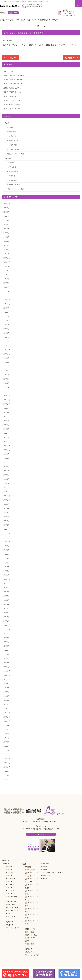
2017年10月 (6, 542)
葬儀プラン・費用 (12, 908)
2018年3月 (5, 521)
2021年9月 (5, 358)
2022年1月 (5, 341)
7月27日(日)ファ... (12, 92)
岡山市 (24, 864)
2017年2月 (5, 571)
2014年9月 (5, 684)
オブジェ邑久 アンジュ (11, 877)
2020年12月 (6, 396)
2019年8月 (5, 458)
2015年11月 (6, 629)
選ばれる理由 (10, 905)
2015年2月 (5, 663)
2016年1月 (5, 621)
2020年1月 (5, 437)
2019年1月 (5, 487)
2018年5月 (5, 517)
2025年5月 (5, 224)
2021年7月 (5, 366)
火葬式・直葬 (11, 917)
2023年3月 (5, 283)
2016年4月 (5, 608)
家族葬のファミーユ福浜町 (32, 904)
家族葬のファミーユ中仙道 (32, 898)
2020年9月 (5, 408)
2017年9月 (5, 546)
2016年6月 (5, 600)
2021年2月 (5, 387)
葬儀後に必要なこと (16, 149)
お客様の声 (11, 127)
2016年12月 (6, 579)
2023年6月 (5, 270)
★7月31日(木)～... (12, 105)
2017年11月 (6, 537)
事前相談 (44, 870)
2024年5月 (5, 241)
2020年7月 (5, 416)
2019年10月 (6, 450)
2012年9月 (5, 771)
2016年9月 (5, 592)
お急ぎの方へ (10, 925)
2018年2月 (5, 525)
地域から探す (6, 861)
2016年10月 (6, 588)
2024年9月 (5, 233)
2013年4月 (5, 742)
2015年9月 (5, 638)
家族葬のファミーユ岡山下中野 (32, 880)
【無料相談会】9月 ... (13, 84)
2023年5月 (5, 275)
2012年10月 (6, 767)
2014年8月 (5, 688)
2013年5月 (5, 738)
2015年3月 (5, 658)
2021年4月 (5, 379)
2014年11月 (6, 675)
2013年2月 (5, 750)
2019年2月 (5, 483)
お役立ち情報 (11, 132)
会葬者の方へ (46, 876)
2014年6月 (5, 696)
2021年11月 (6, 350)
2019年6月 (5, 467)
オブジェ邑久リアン (10, 871)
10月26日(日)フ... (11, 71)
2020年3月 (5, 429)
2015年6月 (5, 646)
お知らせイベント (12, 902)
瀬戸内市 (6, 864)
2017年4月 (5, 562)
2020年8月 (5, 412)
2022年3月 (5, 333)
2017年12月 (6, 533)
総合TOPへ (13, 13)
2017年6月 (5, 554)
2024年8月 (5, 237)
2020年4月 (5, 425)
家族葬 (8, 914)
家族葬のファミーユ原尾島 (32, 886)
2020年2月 (5, 433)
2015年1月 (5, 667)
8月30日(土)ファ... (12, 88)
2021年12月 (6, 345)
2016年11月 (6, 583)
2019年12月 (6, 441)
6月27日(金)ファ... (12, 109)
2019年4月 (5, 475)
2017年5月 (5, 558)
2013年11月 (6, 717)
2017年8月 (5, 550)
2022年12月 (6, 295)
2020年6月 (5, 421)
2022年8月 (5, 312)
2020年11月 (6, 400)
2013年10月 (6, 721)
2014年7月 (5, 692)
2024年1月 (5, 254)
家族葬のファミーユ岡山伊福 (32, 874)
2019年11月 (6, 446)
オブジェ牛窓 (11, 894)
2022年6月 (5, 320)
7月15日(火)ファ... (12, 100)
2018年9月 (5, 504)
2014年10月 (6, 679)
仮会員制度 (45, 864)
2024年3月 (5, 250)
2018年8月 (5, 508)
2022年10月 (6, 304)
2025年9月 (5, 208)
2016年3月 (5, 613)
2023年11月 (6, 262)
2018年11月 (6, 496)
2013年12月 (6, 713)
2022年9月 (5, 308)
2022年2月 (5, 337)
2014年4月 (5, 704)
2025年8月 (5, 212)
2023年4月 (5, 279)
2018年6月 (5, 512)
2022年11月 (6, 300)
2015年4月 (5, 654)
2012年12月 (6, 759)
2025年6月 (5, 220)
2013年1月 (5, 754)
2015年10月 (6, 633)
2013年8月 (5, 729)
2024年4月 (5, 245)
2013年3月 (5, 746)
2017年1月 (5, 575)
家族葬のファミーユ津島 (32, 922)
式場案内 (9, 867)
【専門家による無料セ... (13, 75)
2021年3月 (5, 383)
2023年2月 (5, 287)
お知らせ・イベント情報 (15, 154)
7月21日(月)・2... (11, 96)
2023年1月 (5, 291)
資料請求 (44, 867)
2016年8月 (5, 596)
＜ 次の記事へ (10, 58)
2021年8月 (5, 362)
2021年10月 (6, 354)
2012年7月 (5, 779)
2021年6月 (5, 371)
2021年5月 (5, 375)
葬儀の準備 (13, 145)
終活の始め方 (14, 136)
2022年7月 (5, 316)
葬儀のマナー (14, 140)
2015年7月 (5, 642)
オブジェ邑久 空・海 (10, 889)
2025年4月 (5, 229)
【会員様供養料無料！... (13, 79)
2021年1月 (5, 391)
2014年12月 (6, 671)
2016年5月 (5, 604)
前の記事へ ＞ (72, 58)
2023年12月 (6, 258)
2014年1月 (5, 709)
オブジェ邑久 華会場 (10, 883)
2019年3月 (5, 479)
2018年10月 (6, 500)
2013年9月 (5, 725)
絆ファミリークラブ (13, 928)
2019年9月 (5, 454)
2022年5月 (5, 325)
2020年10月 (6, 404)
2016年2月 (5, 617)
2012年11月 (6, 763)
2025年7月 (5, 216)
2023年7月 (5, 266)
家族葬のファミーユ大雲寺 (32, 916)
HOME (41, 834)
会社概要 (44, 879)
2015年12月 (6, 625)
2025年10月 (6, 204)
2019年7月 (5, 462)
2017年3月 (5, 567)
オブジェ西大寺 (11, 897)
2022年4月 (5, 329)
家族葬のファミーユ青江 (32, 910)
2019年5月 (5, 471)
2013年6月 (5, 734)
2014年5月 (5, 700)
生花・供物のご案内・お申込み (52, 873)
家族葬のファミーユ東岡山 (32, 892)
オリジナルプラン (12, 911)
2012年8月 (5, 775)
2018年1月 (5, 529)
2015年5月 (5, 650)
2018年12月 (6, 492)
